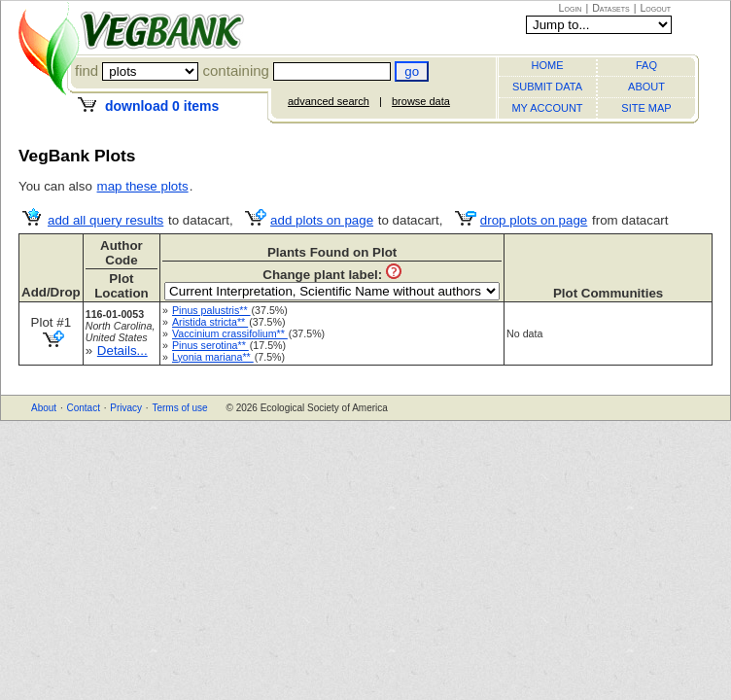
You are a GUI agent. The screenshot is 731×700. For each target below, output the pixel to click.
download (162, 106)
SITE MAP (646, 108)
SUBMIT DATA (547, 87)
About (44, 408)
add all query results (105, 220)
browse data (421, 101)
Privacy (126, 408)
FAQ (646, 65)
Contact (83, 408)
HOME (548, 65)
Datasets (611, 8)
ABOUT (646, 87)
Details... (122, 350)
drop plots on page (534, 220)
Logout (655, 8)
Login (571, 8)
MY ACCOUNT (547, 108)
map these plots (143, 186)
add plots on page (322, 220)
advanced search (329, 101)
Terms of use (179, 408)
